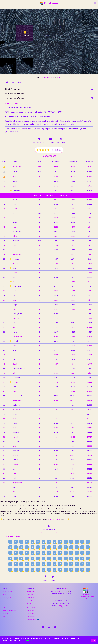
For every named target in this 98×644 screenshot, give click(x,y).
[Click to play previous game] (39, 139)
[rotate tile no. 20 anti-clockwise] (37, 66)
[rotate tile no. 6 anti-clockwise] (4, 33)
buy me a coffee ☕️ (63, 592)
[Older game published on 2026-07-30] (49, 542)
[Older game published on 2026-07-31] (44, 542)
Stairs (4, 616)
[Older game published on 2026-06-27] (66, 553)
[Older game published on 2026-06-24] (82, 553)
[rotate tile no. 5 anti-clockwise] (86, 17)
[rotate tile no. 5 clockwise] (94, 17)
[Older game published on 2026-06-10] (77, 558)
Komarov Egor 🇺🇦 (33, 620)
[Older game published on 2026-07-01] (44, 553)
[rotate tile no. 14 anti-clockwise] (37, 50)
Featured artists (32, 588)
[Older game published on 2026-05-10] (82, 570)
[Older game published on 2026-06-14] (55, 558)
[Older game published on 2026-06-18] (32, 558)
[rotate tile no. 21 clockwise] (61, 66)
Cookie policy (7, 598)
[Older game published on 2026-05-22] (16, 570)
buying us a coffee (54, 519)
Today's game (7, 592)
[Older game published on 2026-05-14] (60, 570)
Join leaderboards (49, 530)
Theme (45, 581)
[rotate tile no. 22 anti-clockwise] (69, 66)
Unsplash (60, 77)
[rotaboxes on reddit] (49, 627)
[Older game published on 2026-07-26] (71, 542)
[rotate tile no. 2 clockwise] (45, 17)
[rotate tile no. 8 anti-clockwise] (37, 33)
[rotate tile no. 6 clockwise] (12, 33)
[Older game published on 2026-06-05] (21, 564)
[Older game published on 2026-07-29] (55, 542)
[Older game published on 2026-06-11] (71, 558)
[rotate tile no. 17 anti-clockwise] (86, 50)
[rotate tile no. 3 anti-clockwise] (53, 17)
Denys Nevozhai (32, 616)
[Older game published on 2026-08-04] (21, 542)
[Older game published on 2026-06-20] (21, 558)
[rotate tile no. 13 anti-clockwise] (21, 50)
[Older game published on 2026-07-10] (77, 547)
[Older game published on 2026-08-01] (38, 542)
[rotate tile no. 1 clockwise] (29, 17)
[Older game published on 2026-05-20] (27, 570)
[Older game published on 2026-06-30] (49, 553)
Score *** (89, 162)
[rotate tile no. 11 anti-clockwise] (86, 33)
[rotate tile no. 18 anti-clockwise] (4, 66)
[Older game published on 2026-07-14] (55, 547)
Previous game (39, 143)
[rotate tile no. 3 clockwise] (61, 17)
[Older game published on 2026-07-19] (27, 547)
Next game (61, 143)
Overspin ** (73, 162)
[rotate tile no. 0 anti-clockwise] (4, 17)
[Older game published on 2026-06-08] (88, 558)
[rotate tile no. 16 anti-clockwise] (69, 50)
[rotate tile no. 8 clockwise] (45, 33)
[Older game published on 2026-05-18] (38, 570)
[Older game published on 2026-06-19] (27, 558)
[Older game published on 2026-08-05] (16, 542)
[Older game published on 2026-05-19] (32, 570)
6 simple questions (64, 606)
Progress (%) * (56, 162)
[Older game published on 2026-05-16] (49, 570)
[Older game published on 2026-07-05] (21, 553)
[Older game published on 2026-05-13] (66, 570)
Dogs (4, 604)
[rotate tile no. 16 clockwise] (77, 50)
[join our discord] (43, 627)
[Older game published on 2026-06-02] (38, 564)
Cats (4, 607)
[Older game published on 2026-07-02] (38, 553)
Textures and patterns (10, 610)
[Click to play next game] (61, 139)
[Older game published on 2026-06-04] (27, 564)
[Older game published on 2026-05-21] (21, 570)
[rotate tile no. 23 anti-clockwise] (86, 66)
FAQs (4, 595)
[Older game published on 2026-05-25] (82, 564)
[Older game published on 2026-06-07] (10, 564)
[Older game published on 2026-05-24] (88, 564)
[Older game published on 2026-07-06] (16, 553)
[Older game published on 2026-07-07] (10, 553)
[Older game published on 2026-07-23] (88, 542)
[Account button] (95, 3)
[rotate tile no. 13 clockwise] (29, 50)
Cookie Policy (28, 640)
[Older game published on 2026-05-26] (77, 564)
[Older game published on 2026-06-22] (10, 558)
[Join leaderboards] (49, 526)
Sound (53, 581)
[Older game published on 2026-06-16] (44, 558)
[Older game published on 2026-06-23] (88, 553)
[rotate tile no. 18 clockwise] (12, 66)
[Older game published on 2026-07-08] (88, 547)
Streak (39, 162)
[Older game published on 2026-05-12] (71, 570)
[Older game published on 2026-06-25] (77, 553)
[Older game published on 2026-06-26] (71, 553)
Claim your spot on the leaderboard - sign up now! (50, 195)
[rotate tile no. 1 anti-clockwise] (21, 17)
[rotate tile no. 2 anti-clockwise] (37, 17)
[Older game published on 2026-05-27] (71, 564)
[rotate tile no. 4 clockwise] (77, 17)
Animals (5, 613)
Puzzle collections (8, 601)
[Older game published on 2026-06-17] (38, 558)
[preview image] (7, 82)
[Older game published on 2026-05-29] (60, 564)
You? (66, 588)
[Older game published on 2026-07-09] (82, 547)
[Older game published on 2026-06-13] (60, 558)
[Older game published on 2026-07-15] (49, 547)
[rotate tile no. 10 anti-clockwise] (69, 33)
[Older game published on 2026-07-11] (71, 547)
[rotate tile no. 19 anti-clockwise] (21, 66)
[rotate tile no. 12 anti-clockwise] (4, 50)
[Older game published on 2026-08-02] (32, 542)
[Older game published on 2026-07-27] (66, 542)
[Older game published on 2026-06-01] (44, 564)
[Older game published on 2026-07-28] (60, 542)
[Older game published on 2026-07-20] (21, 547)
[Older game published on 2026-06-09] (82, 558)
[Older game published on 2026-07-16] (44, 547)
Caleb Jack (30, 610)
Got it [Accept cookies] (94, 641)
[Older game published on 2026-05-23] (10, 570)
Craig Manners (32, 607)
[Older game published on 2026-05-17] (44, 570)
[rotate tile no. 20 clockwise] (45, 66)
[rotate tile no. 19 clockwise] (29, 66)
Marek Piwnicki (32, 601)
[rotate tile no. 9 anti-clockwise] (53, 33)
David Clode (31, 613)
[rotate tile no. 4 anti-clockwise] (69, 17)
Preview (16, 82)
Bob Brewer (31, 592)
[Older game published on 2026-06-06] (16, 564)
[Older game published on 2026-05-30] (55, 564)
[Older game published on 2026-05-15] (55, 570)
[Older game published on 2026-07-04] (27, 553)
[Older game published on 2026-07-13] (60, 547)
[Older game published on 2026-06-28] (60, 553)
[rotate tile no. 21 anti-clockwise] (53, 66)
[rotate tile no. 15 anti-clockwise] (53, 50)
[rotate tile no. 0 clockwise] (12, 17)
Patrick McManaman (48, 77)
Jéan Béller (30, 598)
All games (50, 143)
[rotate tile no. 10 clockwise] (77, 33)
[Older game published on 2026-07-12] (66, 547)
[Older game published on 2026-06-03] (32, 564)
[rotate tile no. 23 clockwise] (94, 66)
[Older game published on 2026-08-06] (10, 542)
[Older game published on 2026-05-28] (66, 564)
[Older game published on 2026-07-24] (82, 542)
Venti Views (31, 595)
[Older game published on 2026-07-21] (16, 547)
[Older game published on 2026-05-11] (77, 570)
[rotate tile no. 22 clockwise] (77, 66)
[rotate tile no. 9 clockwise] (61, 33)
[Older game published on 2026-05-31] (49, 564)
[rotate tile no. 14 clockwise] (45, 50)
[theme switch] (45, 577)
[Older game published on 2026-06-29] (55, 553)
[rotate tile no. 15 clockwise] (61, 50)
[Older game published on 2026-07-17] (38, 547)
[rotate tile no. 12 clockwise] (12, 50)
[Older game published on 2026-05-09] (88, 570)
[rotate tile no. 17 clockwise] (94, 50)
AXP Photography (33, 604)
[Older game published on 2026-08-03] (27, 542)
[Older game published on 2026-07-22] (10, 547)
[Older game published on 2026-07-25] (77, 542)
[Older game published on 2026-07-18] (32, 547)
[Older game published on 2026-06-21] (16, 558)
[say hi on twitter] (55, 627)
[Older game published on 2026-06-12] (66, 558)
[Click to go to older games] (50, 139)
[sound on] (53, 577)
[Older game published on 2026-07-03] (32, 553)
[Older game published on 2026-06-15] (49, 558)
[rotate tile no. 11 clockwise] (94, 33)
